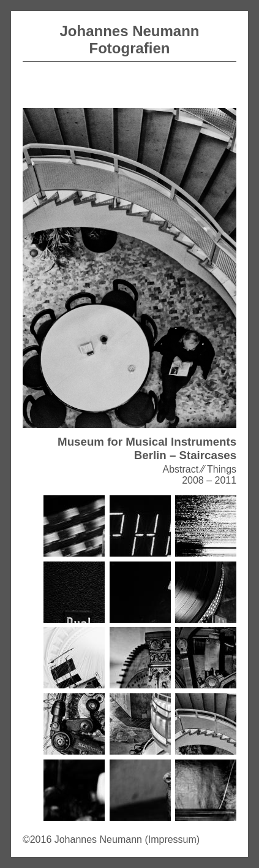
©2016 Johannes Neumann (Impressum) (111, 839)
